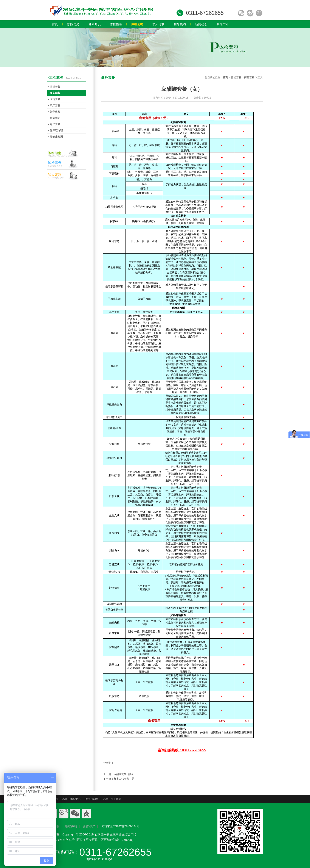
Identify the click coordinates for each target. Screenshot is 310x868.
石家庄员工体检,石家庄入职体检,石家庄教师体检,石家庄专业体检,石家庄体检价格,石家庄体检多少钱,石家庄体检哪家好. (101, 10)
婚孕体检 (55, 112)
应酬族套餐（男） (124, 774)
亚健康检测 (56, 137)
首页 (225, 77)
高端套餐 (55, 99)
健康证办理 (56, 130)
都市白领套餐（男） (125, 779)
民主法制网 (92, 799)
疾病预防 (55, 118)
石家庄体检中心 (71, 799)
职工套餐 (55, 105)
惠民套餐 (55, 124)
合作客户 (89, 826)
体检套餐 (236, 77)
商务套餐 (249, 77)
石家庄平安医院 (112, 799)
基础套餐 (55, 87)
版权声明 (71, 826)
